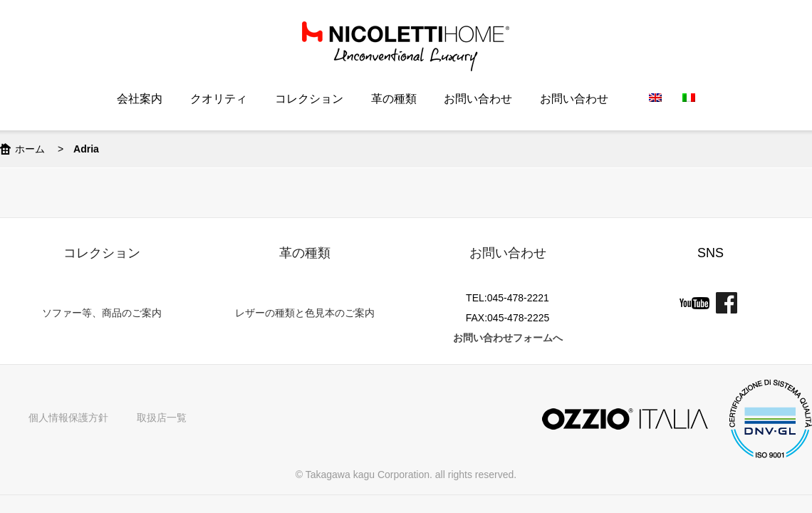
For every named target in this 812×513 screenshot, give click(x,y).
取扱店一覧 (162, 418)
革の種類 (394, 99)
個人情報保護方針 (68, 418)
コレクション (309, 99)
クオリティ (219, 99)
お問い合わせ (478, 99)
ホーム (30, 149)
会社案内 (140, 99)
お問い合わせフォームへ (508, 338)
